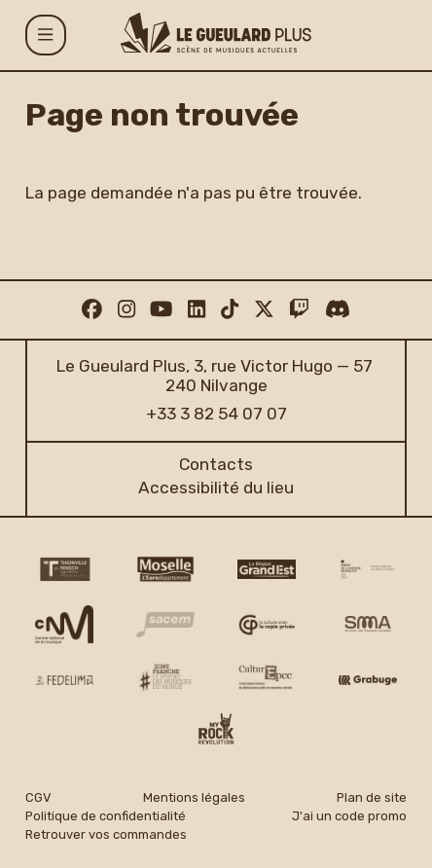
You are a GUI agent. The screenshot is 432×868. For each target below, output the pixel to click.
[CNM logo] (65, 625)
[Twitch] (299, 309)
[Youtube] (161, 309)
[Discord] (338, 309)
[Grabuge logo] (368, 680)
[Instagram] (126, 309)
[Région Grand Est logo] (267, 569)
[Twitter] (264, 309)
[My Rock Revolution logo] (216, 731)
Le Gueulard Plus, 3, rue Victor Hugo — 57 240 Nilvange (216, 376)
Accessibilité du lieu (216, 488)
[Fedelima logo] (65, 679)
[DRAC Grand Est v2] (368, 569)
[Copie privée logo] (267, 625)
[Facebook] (92, 309)
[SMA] (368, 625)
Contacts (216, 464)
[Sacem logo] (166, 625)
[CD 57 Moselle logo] (166, 569)
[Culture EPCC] (267, 677)
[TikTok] (230, 309)
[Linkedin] (197, 309)
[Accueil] (216, 33)
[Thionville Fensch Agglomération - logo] (65, 569)
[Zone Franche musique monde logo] (166, 677)
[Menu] (46, 35)
